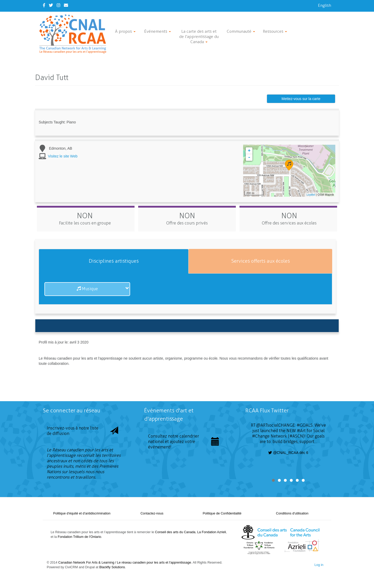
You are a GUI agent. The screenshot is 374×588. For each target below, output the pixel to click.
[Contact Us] (66, 5)
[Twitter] (51, 5)
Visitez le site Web (63, 156)
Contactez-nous (152, 513)
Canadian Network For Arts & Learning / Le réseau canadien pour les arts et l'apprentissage (125, 563)
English (325, 5)
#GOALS (305, 425)
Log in (319, 565)
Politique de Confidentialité (222, 513)
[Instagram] (58, 5)
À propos (125, 31)
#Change (261, 436)
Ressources (275, 31)
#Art (301, 431)
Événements (158, 31)
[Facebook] (44, 5)
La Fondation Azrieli (212, 532)
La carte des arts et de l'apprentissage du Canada (199, 37)
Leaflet (311, 195)
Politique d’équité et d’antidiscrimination (82, 513)
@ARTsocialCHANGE (276, 425)
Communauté (241, 31)
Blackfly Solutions (112, 567)
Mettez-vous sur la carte (301, 99)
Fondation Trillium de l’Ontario (79, 537)
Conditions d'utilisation (292, 513)
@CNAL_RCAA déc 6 (288, 453)
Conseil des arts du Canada (175, 532)
